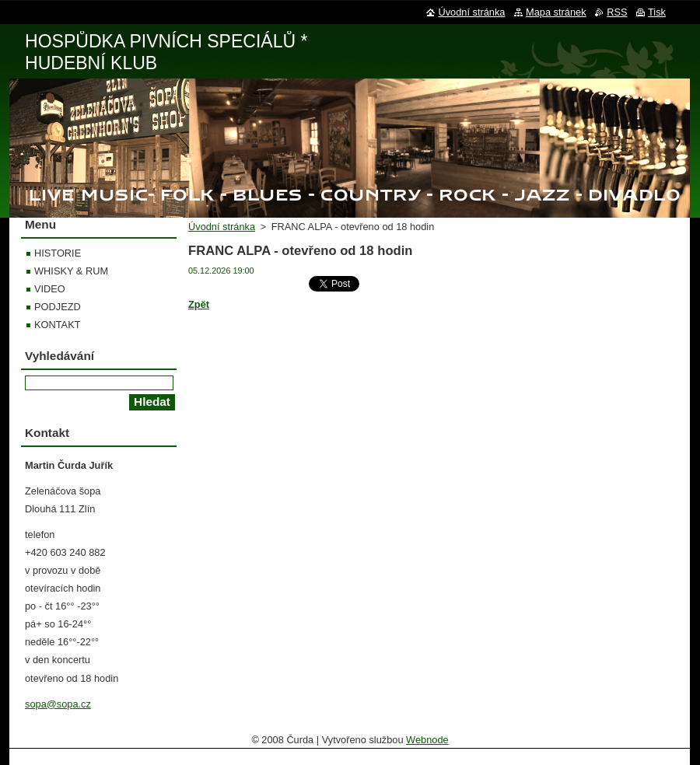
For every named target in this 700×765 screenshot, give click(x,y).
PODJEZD (58, 307)
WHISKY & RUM (71, 271)
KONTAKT (58, 325)
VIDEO (50, 289)
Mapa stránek (556, 12)
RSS (617, 12)
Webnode (427, 740)
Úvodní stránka (222, 227)
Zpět (199, 304)
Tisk (657, 12)
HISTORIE (58, 253)
